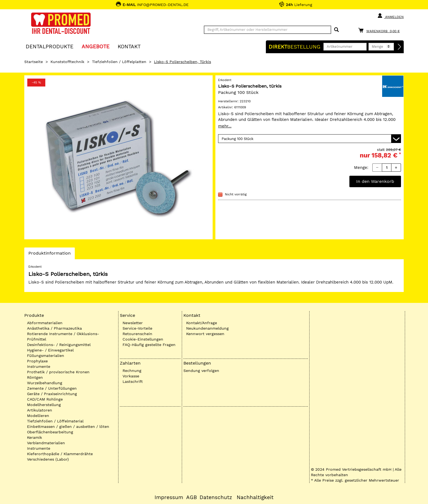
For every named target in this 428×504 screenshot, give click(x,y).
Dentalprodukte (50, 46)
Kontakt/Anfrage (202, 323)
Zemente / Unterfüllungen (52, 388)
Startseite (34, 62)
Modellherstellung (44, 405)
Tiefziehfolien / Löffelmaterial (55, 421)
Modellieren (38, 416)
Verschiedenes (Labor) (48, 459)
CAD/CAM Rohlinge (45, 399)
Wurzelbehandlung (45, 383)
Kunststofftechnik (67, 62)
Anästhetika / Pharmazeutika (54, 328)
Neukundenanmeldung (207, 328)
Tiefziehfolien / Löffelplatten (119, 62)
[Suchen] (336, 30)
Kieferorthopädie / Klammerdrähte (60, 454)
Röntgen (35, 377)
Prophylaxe (37, 361)
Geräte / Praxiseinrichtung (52, 394)
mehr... (225, 126)
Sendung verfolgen (201, 371)
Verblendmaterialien (46, 443)
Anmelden (390, 16)
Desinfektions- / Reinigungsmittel (59, 345)
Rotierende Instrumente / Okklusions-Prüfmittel (63, 336)
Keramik (35, 437)
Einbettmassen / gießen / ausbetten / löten (68, 427)
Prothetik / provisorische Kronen (58, 372)
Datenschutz (216, 497)
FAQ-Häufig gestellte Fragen (149, 345)
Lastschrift (133, 381)
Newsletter (133, 323)
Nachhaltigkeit (255, 497)
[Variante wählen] (310, 139)
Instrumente (39, 366)
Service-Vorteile (137, 328)
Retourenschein (137, 334)
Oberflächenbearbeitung (50, 432)
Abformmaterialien (45, 323)
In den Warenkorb (375, 181)
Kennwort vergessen (205, 334)
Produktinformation (49, 255)
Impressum (169, 497)
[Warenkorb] (380, 30)
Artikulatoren (40, 410)
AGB (191, 497)
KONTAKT (129, 46)
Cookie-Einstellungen (143, 339)
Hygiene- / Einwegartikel (50, 350)
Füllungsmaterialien (46, 356)
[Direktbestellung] (400, 47)
